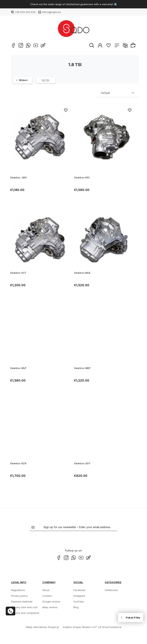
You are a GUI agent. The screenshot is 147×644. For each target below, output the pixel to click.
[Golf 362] (23, 80)
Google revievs (51, 601)
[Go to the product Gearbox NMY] (104, 335)
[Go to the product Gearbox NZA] (40, 430)
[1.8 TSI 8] (46, 80)
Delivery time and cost (24, 607)
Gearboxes (111, 590)
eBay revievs (50, 607)
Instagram (79, 596)
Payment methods (22, 601)
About (46, 590)
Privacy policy (19, 596)
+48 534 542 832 (25, 12)
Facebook (79, 590)
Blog (76, 607)
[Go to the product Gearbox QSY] (104, 430)
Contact (47, 596)
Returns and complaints (25, 613)
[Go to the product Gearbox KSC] (104, 137)
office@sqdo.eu (51, 12)
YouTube (79, 601)
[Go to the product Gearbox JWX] (40, 137)
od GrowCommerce (110, 627)
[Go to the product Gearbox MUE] (104, 240)
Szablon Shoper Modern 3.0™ (80, 627)
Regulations (18, 590)
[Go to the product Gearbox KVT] (40, 240)
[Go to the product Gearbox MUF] (40, 335)
